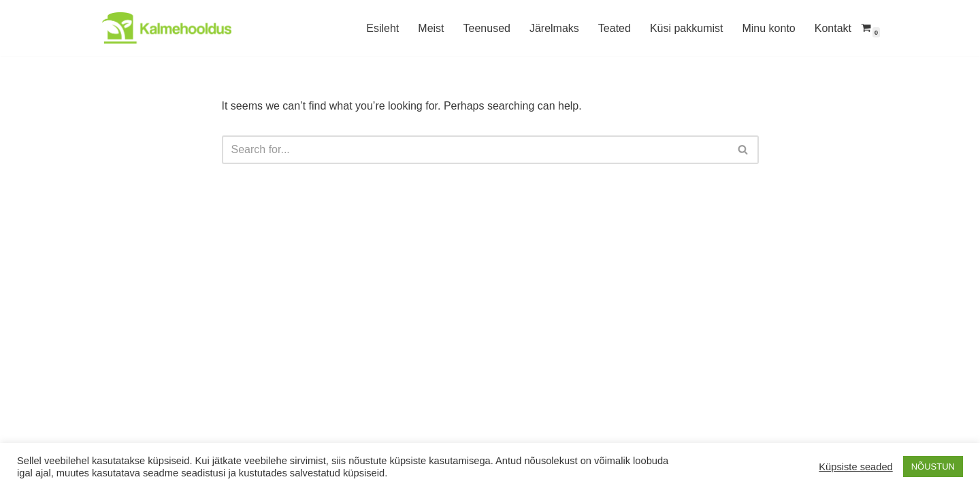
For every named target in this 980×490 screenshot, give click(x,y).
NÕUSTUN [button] (933, 467)
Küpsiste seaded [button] (855, 467)
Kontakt (833, 28)
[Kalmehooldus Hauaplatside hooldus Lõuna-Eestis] (167, 28)
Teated (615, 28)
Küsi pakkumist (687, 28)
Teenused (487, 28)
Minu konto (768, 28)
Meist (431, 28)
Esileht (382, 28)
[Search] (475, 150)
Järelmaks (554, 28)
